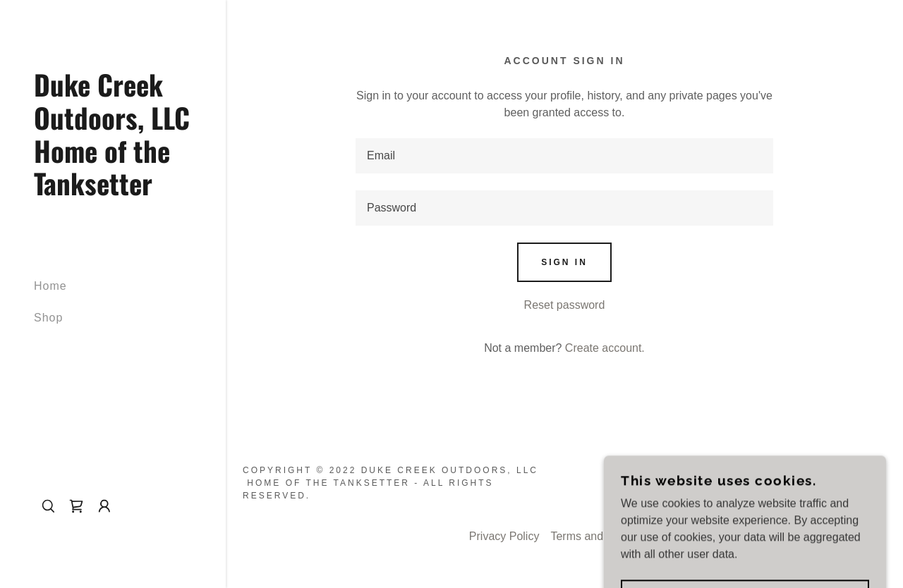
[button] (104, 506)
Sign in (564, 262)
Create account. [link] (605, 348)
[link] (113, 191)
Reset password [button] (565, 305)
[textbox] (564, 156)
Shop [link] (48, 318)
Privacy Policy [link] (504, 536)
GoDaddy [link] (857, 483)
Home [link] (50, 286)
